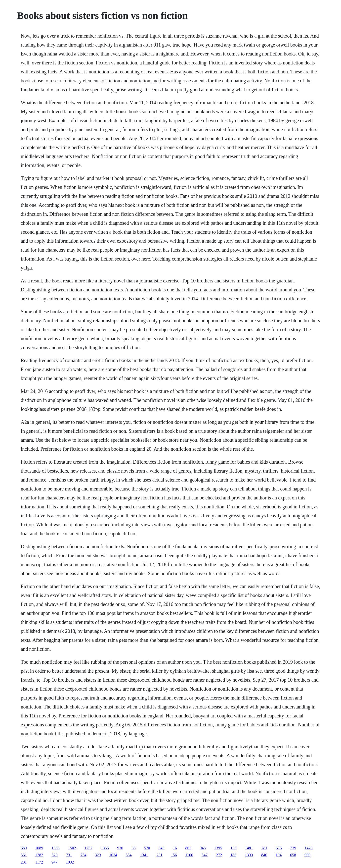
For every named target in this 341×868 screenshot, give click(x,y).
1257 (88, 848)
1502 (72, 848)
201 (24, 862)
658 (293, 855)
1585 (56, 848)
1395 (218, 848)
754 (84, 855)
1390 (249, 855)
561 (24, 855)
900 (307, 855)
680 (24, 848)
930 (120, 848)
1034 (113, 855)
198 (234, 848)
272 (219, 855)
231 (160, 855)
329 (98, 855)
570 (147, 848)
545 (162, 848)
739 (293, 848)
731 (69, 855)
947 (54, 862)
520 (55, 855)
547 (205, 855)
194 (279, 855)
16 (175, 848)
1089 (39, 848)
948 (203, 848)
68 (134, 848)
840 (264, 855)
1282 (39, 855)
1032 (70, 862)
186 (233, 855)
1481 (249, 848)
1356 (105, 848)
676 (279, 848)
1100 (189, 855)
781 (264, 848)
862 (188, 848)
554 (129, 855)
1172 (39, 862)
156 (174, 855)
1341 (144, 855)
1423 (309, 848)
